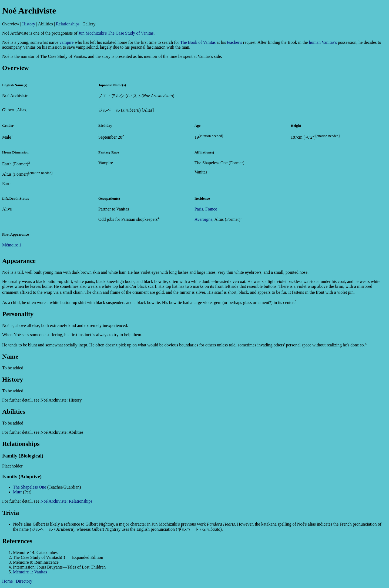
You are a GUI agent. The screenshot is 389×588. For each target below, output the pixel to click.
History (29, 24)
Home (7, 581)
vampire (66, 42)
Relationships (68, 24)
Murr (17, 492)
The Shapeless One (30, 487)
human (315, 42)
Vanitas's (329, 42)
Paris (199, 209)
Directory (24, 581)
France (211, 209)
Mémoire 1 (12, 245)
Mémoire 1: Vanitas (30, 572)
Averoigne (203, 219)
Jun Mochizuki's (93, 33)
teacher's (235, 42)
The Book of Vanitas (198, 42)
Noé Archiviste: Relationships (66, 501)
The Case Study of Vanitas (131, 33)
